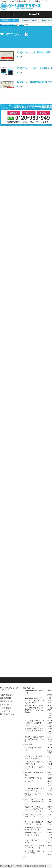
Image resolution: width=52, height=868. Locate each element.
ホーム (11, 14)
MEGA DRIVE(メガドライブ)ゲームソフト (34, 828)
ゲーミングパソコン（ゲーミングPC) (34, 852)
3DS (21, 57)
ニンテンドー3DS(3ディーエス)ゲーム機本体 (34, 722)
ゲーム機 (28, 744)
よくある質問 (5, 708)
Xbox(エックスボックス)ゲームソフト (34, 816)
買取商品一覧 (28, 688)
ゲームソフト (30, 781)
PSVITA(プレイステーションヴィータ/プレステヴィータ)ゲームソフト (34, 809)
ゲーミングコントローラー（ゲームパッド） (34, 847)
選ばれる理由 (34, 14)
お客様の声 (5, 705)
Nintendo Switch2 (29, 20)
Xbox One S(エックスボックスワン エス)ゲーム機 (34, 739)
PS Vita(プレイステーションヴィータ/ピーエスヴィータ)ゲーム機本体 (34, 728)
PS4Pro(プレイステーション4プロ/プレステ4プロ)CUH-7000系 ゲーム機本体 (34, 709)
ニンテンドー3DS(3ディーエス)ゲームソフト (34, 790)
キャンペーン (5, 711)
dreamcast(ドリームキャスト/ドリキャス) (34, 757)
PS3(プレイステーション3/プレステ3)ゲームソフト (34, 802)
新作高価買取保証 (7, 714)
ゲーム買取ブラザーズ (8, 25)
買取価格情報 (5, 698)
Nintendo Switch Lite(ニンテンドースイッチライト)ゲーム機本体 (34, 700)
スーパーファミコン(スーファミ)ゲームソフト (34, 823)
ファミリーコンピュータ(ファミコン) (34, 763)
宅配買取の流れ (6, 695)
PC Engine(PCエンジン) (34, 778)
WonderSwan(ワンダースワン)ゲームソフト (34, 834)
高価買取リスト (6, 701)
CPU (26, 857)
